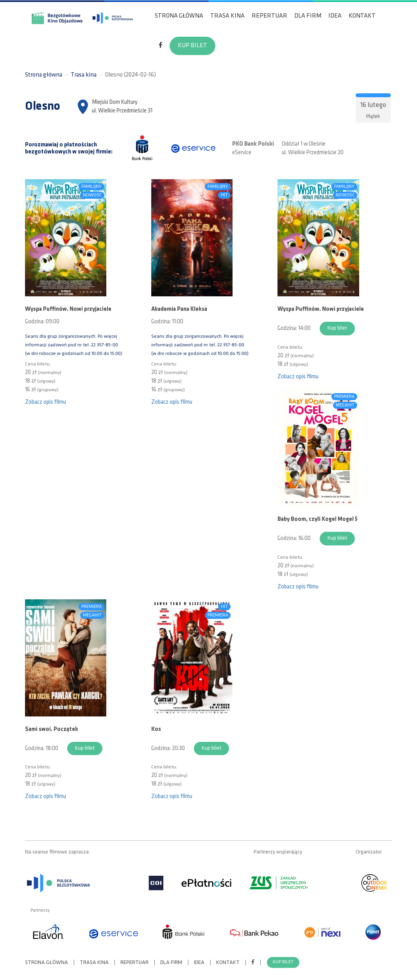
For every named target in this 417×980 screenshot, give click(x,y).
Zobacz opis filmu (46, 402)
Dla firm (308, 16)
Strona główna (179, 16)
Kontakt (362, 16)
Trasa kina (227, 16)
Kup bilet (192, 46)
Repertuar (269, 16)
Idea (335, 16)
